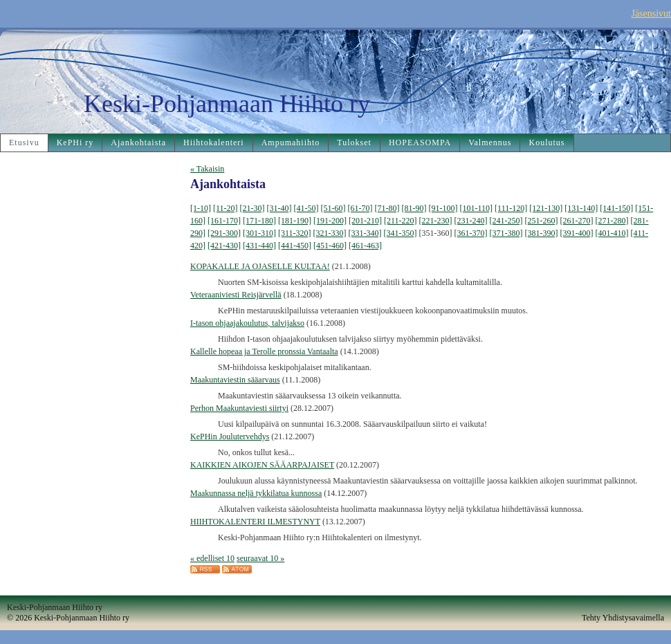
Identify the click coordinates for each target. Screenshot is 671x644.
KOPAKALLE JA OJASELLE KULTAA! (260, 266)
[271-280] (612, 221)
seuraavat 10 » (260, 558)
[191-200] (330, 221)
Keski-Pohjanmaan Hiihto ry (227, 104)
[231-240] (471, 221)
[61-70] (360, 208)
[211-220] (401, 221)
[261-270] (577, 221)
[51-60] (333, 208)
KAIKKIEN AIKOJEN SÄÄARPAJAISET (262, 465)
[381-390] (542, 233)
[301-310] (259, 233)
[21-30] (252, 208)
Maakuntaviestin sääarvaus (235, 380)
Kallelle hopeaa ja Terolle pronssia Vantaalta (264, 351)
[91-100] (443, 208)
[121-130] (546, 208)
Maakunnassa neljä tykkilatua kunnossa (256, 493)
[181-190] (295, 221)
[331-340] (365, 233)
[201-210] (365, 221)
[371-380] (506, 233)
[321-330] (330, 233)
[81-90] (414, 208)
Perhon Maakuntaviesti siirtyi (239, 408)
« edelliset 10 (212, 558)
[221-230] (436, 221)
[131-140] (581, 208)
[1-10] (201, 208)
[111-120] (511, 208)
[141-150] (616, 208)
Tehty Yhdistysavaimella (623, 618)
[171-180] (259, 221)
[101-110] (477, 208)
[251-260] (542, 221)
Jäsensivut (651, 13)
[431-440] (259, 246)
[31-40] (279, 208)
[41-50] (306, 208)
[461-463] (365, 246)
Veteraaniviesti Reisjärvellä (236, 295)
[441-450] (295, 246)
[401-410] (612, 233)
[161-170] (224, 221)
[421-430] (224, 246)
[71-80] (387, 208)
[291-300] (224, 233)
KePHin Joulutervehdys (230, 436)
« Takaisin (207, 169)
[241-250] (506, 221)
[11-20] (226, 208)
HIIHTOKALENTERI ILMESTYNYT (255, 522)
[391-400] (577, 233)
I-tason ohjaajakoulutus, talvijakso (247, 323)
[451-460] (330, 246)
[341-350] (401, 233)
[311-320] (295, 233)
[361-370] (471, 233)
